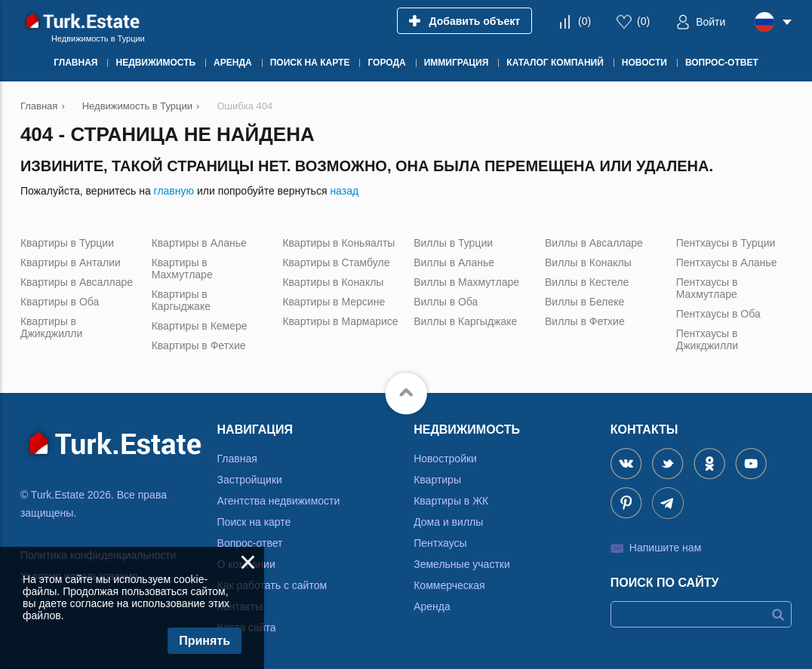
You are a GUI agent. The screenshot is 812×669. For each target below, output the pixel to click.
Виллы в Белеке (584, 302)
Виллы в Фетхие (585, 321)
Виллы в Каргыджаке (465, 321)
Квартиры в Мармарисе (340, 321)
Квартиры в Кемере (200, 326)
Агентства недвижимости (279, 501)
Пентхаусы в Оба (718, 314)
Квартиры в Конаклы (333, 282)
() (584, 21)
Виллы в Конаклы (588, 262)
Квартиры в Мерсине (334, 302)
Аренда (432, 606)
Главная (237, 459)
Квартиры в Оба (60, 302)
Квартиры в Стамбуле (336, 262)
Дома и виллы (448, 522)
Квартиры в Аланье (199, 243)
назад (344, 191)
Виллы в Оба (446, 302)
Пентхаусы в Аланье (727, 262)
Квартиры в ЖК (451, 501)
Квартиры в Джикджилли (51, 327)
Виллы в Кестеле (587, 282)
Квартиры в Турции (67, 243)
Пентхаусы (440, 543)
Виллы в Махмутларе (466, 282)
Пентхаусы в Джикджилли (707, 339)
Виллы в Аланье (454, 262)
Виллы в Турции (453, 243)
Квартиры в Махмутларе (182, 269)
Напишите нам (665, 548)
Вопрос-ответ (250, 543)
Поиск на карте (254, 522)
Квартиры (437, 480)
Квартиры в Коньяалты (338, 243)
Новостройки (445, 459)
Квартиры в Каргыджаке (181, 300)
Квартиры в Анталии (71, 262)
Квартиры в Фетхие (199, 345)
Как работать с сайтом (272, 585)
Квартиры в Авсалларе (77, 282)
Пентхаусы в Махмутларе (707, 288)
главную (174, 191)
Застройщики (250, 480)
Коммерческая (449, 585)
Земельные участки (462, 564)
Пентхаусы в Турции (726, 243)
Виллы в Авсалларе (594, 243)
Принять (205, 641)
